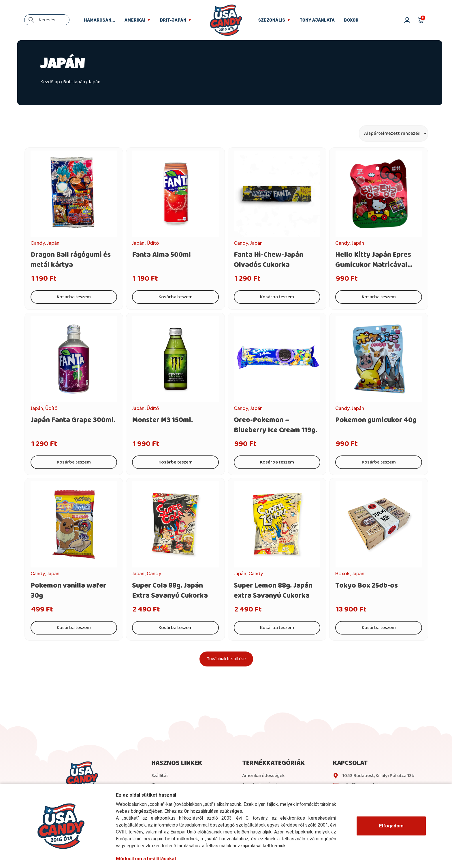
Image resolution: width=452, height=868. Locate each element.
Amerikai (138, 20)
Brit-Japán (176, 20)
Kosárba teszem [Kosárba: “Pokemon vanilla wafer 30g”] (74, 628)
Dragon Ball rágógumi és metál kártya (71, 260)
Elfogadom (391, 826)
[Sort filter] (393, 133)
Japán (53, 243)
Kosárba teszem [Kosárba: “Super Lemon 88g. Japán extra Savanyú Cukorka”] (277, 628)
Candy (38, 243)
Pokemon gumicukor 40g (376, 420)
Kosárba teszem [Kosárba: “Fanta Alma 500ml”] (176, 297)
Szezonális (274, 20)
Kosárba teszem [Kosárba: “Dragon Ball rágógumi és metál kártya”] (74, 297)
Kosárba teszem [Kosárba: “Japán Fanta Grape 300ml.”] (74, 462)
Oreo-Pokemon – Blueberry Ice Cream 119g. (275, 425)
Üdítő (153, 243)
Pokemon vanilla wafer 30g (68, 591)
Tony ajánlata (317, 20)
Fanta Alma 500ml (161, 255)
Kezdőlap (50, 82)
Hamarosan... (100, 20)
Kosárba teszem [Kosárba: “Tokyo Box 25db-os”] (379, 628)
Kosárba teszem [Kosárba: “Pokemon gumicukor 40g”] (379, 462)
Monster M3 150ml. (162, 420)
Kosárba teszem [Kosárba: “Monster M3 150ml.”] (176, 462)
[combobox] (47, 20)
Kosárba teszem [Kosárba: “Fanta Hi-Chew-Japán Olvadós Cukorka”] (277, 297)
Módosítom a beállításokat (146, 858)
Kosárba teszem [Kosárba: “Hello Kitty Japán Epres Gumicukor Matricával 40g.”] (379, 297)
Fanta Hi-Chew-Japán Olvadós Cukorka (269, 260)
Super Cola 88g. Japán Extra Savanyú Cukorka (170, 591)
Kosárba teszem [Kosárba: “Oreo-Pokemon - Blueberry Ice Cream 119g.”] (277, 462)
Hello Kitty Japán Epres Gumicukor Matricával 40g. (373, 265)
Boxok (351, 20)
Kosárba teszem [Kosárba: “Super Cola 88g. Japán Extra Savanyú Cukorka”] (176, 628)
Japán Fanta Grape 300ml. (73, 420)
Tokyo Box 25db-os (367, 586)
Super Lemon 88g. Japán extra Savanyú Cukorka (273, 591)
